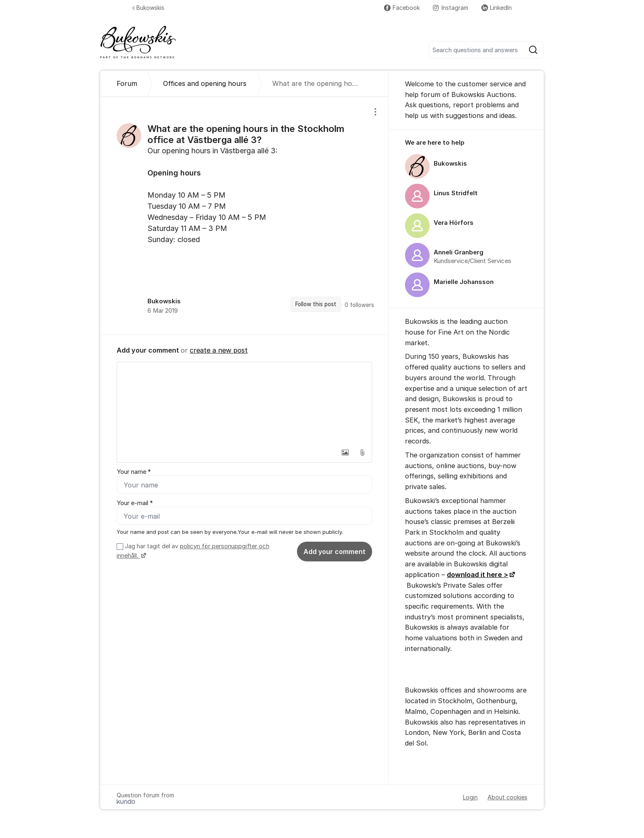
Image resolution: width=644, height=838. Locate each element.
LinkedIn (497, 8)
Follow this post (316, 304)
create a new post (219, 350)
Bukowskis (148, 8)
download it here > (477, 575)
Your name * (134, 472)
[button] (345, 452)
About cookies (507, 797)
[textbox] (244, 403)
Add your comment (335, 552)
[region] (244, 216)
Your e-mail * (135, 503)
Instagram (451, 8)
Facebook (402, 8)
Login (470, 797)
